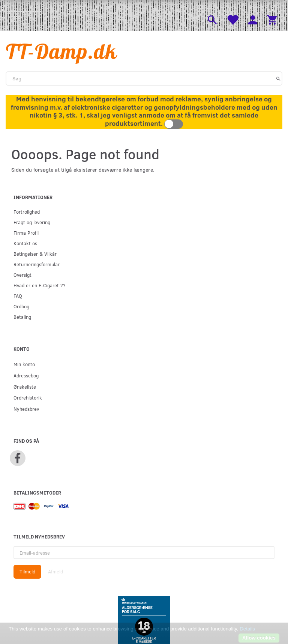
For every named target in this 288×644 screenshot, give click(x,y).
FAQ (18, 296)
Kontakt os (25, 243)
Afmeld (55, 572)
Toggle (174, 124)
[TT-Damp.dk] (61, 51)
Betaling (22, 317)
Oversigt (22, 275)
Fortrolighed (27, 212)
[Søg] (278, 78)
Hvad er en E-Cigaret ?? (40, 285)
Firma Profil (26, 233)
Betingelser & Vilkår (35, 254)
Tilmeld (27, 572)
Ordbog (21, 306)
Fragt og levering (32, 222)
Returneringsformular (37, 264)
